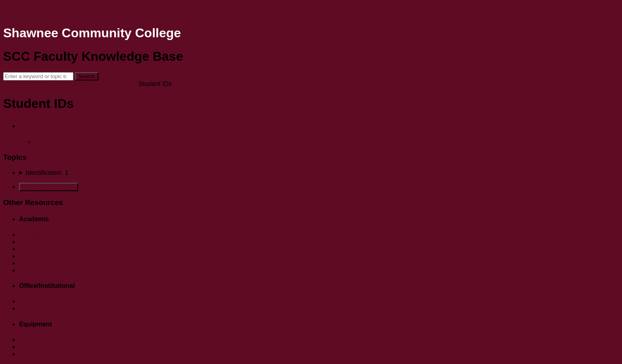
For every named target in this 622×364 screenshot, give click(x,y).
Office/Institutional (113, 84)
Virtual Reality (38, 354)
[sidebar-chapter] (319, 173)
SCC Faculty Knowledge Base (46, 84)
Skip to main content (32, 7)
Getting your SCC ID (64, 142)
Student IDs (36, 308)
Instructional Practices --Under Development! (82, 249)
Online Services (41, 270)
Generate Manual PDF (49, 187)
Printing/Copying (42, 301)
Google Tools (37, 242)
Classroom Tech (42, 340)
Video (27, 347)
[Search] (38, 76)
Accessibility (36, 235)
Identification (49, 125)
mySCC (30, 263)
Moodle (29, 256)
